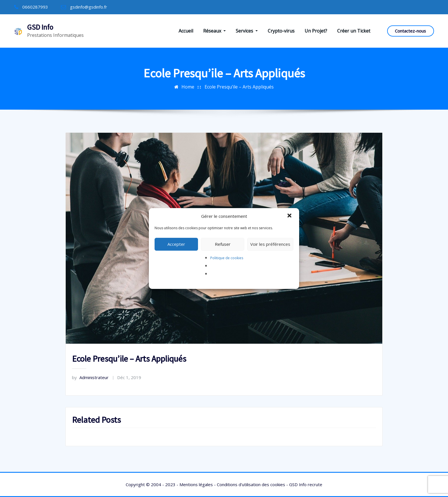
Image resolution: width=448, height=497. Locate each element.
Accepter (176, 244)
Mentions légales (196, 484)
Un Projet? (316, 31)
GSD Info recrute (306, 484)
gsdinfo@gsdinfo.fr (89, 7)
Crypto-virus (281, 31)
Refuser (223, 244)
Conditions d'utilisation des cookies (251, 484)
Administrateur (90, 377)
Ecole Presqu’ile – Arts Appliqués (239, 87)
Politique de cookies (227, 258)
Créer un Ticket (354, 31)
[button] (290, 216)
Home (188, 87)
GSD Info (40, 27)
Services (247, 31)
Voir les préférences (270, 244)
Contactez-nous (410, 31)
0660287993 (35, 7)
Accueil (186, 31)
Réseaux (214, 31)
